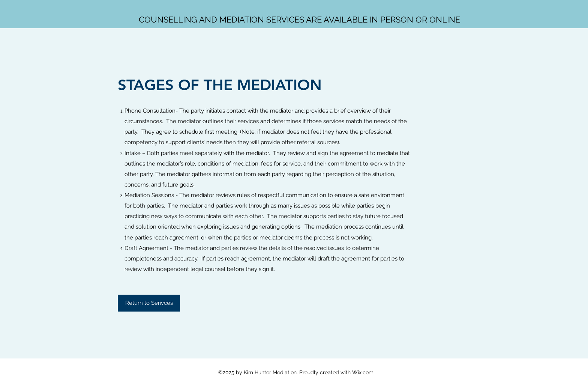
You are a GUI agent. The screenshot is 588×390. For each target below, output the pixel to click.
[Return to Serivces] (149, 303)
